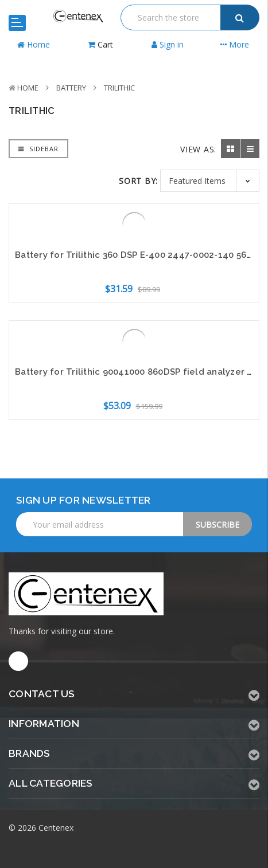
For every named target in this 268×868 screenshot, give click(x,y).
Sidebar (38, 149)
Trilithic (119, 88)
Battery (71, 88)
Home (28, 88)
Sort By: (138, 181)
